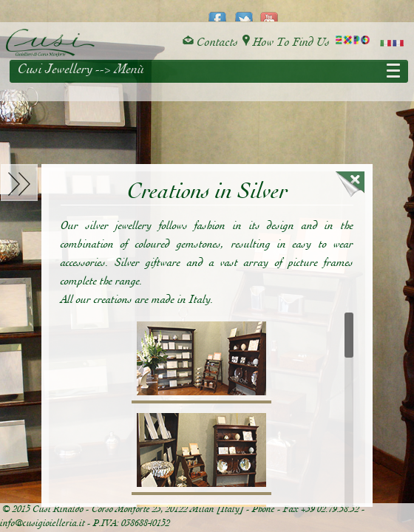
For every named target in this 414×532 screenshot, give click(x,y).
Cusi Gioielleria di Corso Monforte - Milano (50, 43)
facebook (218, 12)
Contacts (210, 42)
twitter (244, 12)
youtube (269, 12)
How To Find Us (286, 42)
